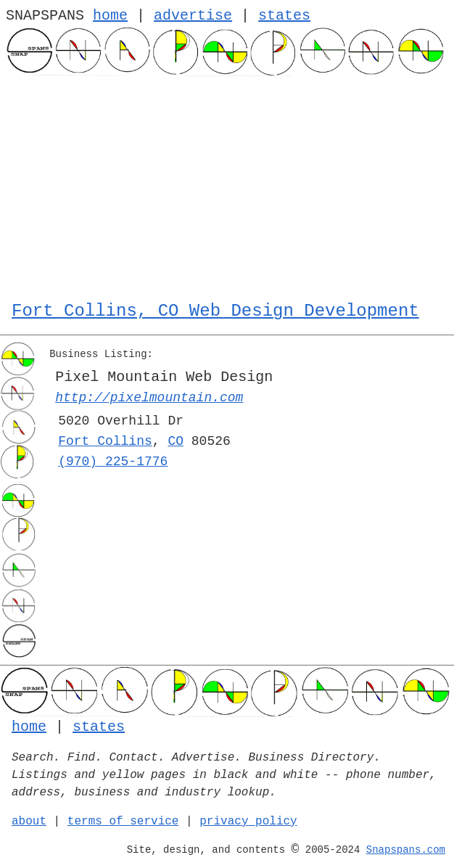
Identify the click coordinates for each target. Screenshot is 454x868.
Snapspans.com (406, 850)
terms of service (123, 822)
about (29, 822)
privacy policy (248, 822)
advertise (193, 16)
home (110, 16)
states (284, 16)
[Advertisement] (227, 185)
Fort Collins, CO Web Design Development (215, 311)
